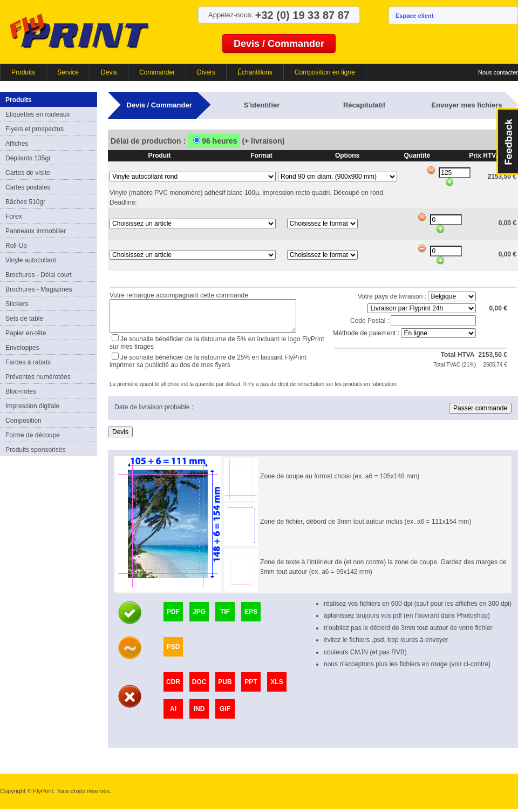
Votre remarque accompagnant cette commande (179, 294)
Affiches (17, 144)
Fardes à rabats (28, 362)
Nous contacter (498, 72)
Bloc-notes (21, 391)
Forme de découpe (33, 435)
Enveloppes (22, 348)
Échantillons (255, 72)
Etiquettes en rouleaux (38, 114)
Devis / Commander (279, 44)
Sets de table (24, 319)
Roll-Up (16, 246)
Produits (23, 72)
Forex (14, 216)
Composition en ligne (325, 72)
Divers (206, 72)
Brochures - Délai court (39, 275)
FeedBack (507, 141)
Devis (109, 72)
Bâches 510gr (25, 202)
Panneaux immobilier (36, 231)
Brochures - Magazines (39, 289)
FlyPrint (79, 31)
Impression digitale (32, 406)
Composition (23, 421)
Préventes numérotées (38, 377)
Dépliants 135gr (28, 158)
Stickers (17, 304)
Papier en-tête (26, 333)
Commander (157, 72)
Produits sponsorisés (35, 450)
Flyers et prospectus (35, 129)
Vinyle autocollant (31, 260)
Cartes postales (28, 187)
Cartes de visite (28, 173)
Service (68, 72)
